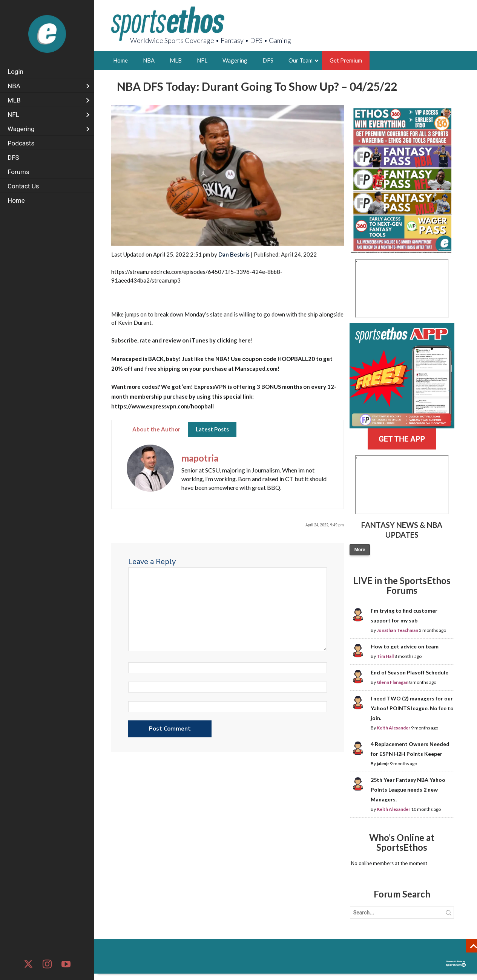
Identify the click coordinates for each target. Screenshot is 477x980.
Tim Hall (385, 656)
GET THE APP (402, 439)
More (360, 550)
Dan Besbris (234, 254)
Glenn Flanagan (393, 682)
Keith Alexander (393, 728)
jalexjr (383, 764)
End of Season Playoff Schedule (410, 672)
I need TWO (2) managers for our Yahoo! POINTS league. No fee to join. (412, 708)
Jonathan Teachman (397, 630)
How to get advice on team (405, 646)
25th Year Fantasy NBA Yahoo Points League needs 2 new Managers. (408, 790)
